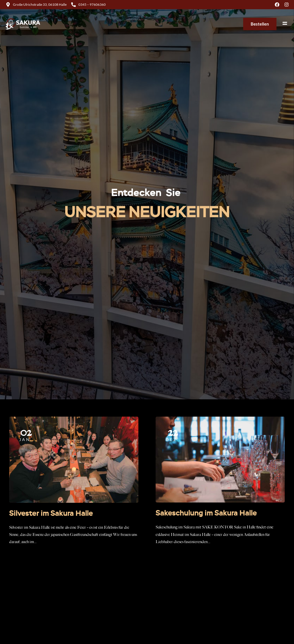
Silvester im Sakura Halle (51, 514)
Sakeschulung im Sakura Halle (206, 513)
